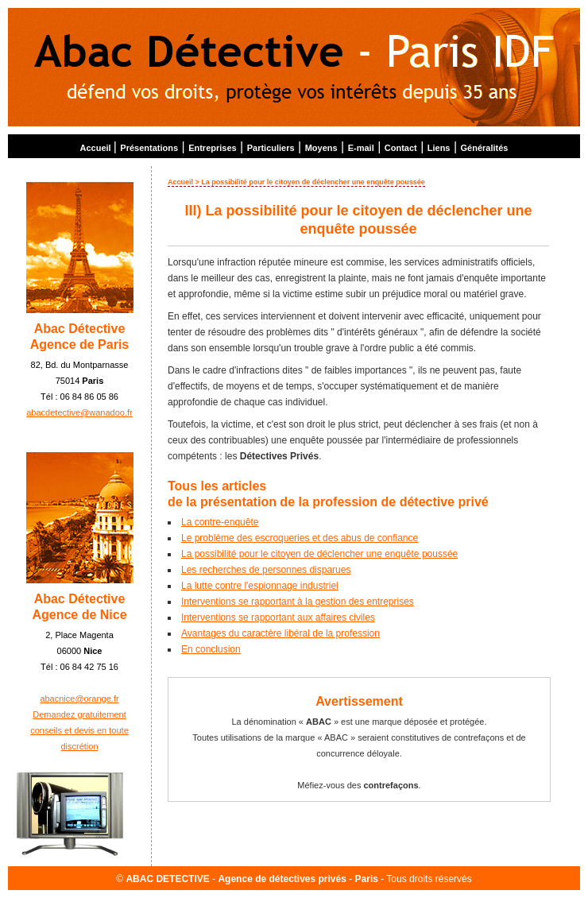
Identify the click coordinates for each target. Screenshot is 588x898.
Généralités (485, 148)
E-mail (361, 148)
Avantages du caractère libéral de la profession (280, 633)
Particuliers (271, 148)
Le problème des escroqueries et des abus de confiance (300, 538)
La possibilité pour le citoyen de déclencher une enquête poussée (319, 554)
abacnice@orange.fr (79, 699)
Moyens (321, 148)
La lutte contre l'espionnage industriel (260, 586)
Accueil (97, 148)
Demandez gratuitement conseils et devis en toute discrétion (79, 730)
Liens (439, 148)
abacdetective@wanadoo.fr (79, 412)
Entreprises (213, 148)
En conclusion (211, 649)
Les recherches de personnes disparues (266, 570)
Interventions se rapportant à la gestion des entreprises (298, 602)
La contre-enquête (220, 522)
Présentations (149, 148)
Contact (401, 148)
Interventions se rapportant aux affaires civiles (278, 617)
